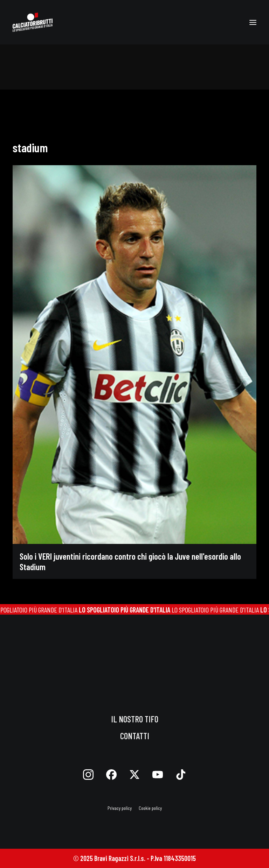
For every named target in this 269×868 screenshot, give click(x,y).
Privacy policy (120, 808)
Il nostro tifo (135, 719)
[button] (253, 22)
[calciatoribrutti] (33, 22)
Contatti (135, 736)
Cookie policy (150, 808)
